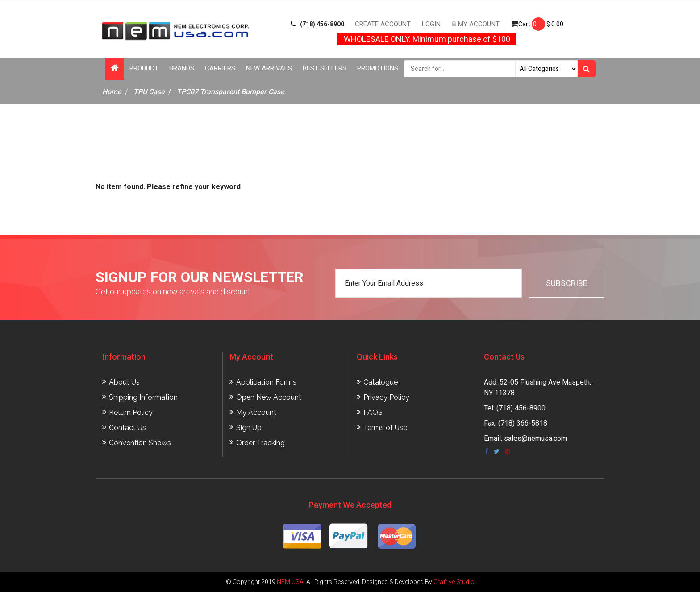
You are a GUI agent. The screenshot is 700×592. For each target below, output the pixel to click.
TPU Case (149, 92)
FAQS (373, 412)
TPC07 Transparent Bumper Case (231, 92)
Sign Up (249, 428)
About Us (124, 382)
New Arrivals (269, 68)
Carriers (220, 68)
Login (431, 24)
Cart (537, 24)
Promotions (378, 68)
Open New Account (269, 397)
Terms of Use (385, 428)
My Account (476, 24)
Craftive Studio (454, 582)
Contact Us (127, 428)
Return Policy (131, 412)
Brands (182, 68)
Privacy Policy (386, 397)
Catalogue (381, 382)
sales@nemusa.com (535, 438)
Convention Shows (140, 443)
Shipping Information (143, 397)
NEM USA (290, 582)
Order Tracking (260, 443)
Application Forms (266, 382)
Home (112, 92)
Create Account (383, 24)
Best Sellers (325, 68)
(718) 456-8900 (317, 24)
